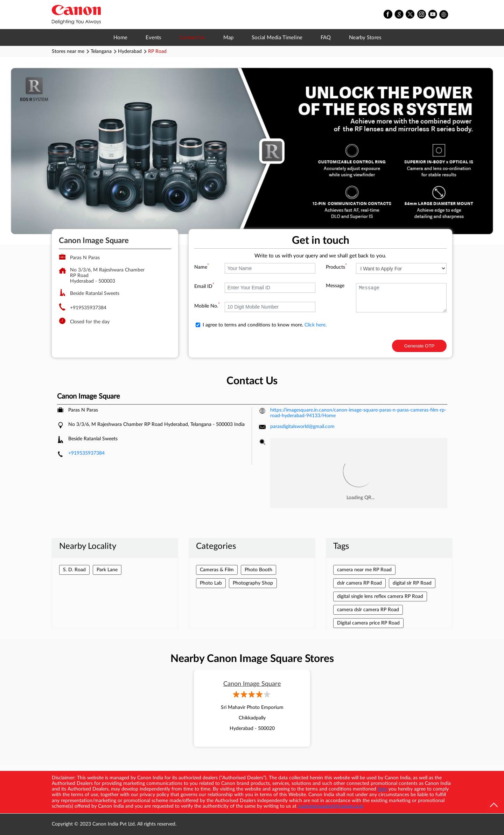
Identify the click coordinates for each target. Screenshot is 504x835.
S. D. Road (74, 570)
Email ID (204, 287)
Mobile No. (207, 306)
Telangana (101, 51)
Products (336, 267)
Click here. (316, 325)
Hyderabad (130, 51)
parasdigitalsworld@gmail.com (302, 427)
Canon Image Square (252, 684)
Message (335, 286)
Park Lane (107, 570)
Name (202, 267)
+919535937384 (88, 308)
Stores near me (68, 51)
